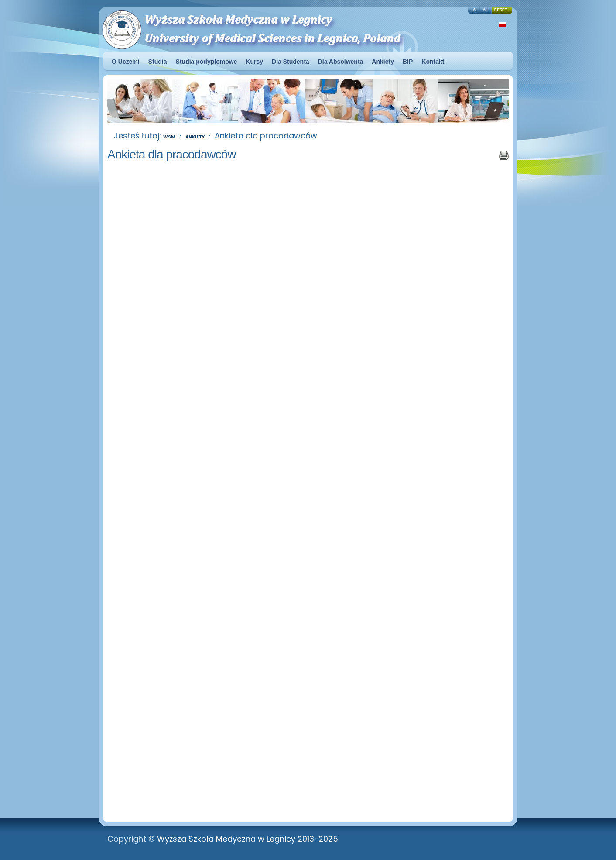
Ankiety (195, 137)
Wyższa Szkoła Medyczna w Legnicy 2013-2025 (248, 839)
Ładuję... (273, 489)
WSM (169, 137)
